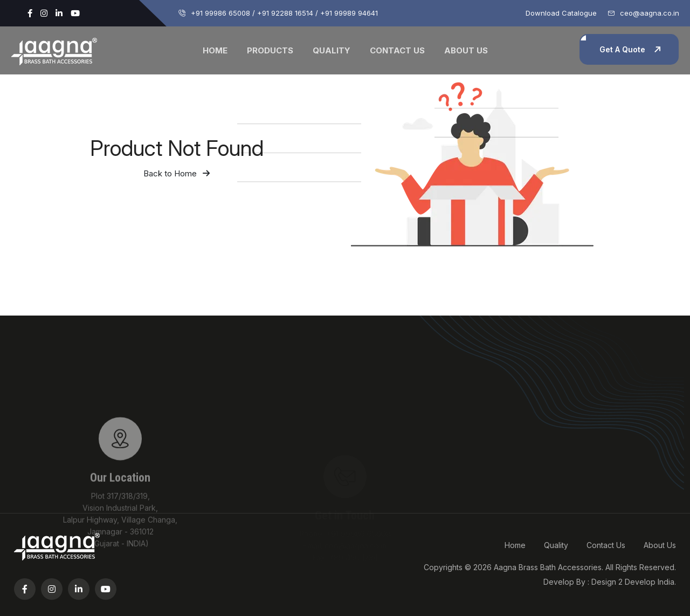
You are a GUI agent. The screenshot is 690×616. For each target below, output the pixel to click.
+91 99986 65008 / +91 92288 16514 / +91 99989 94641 (284, 13)
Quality (332, 50)
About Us (466, 50)
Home (215, 50)
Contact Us (397, 50)
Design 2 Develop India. (634, 582)
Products (270, 50)
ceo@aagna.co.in (650, 13)
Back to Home (177, 173)
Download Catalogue (561, 13)
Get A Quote (622, 49)
